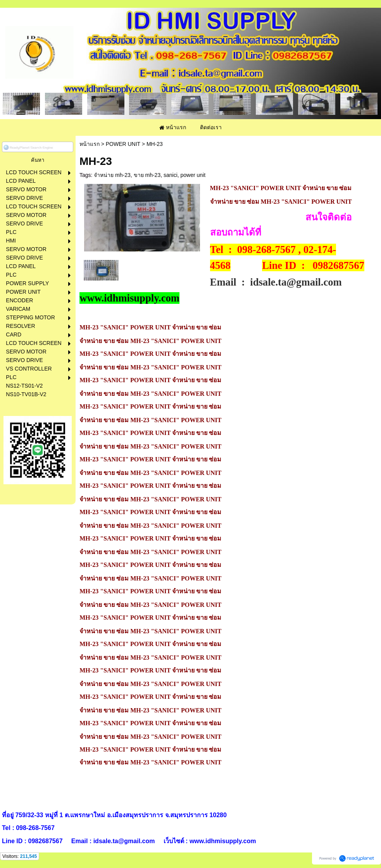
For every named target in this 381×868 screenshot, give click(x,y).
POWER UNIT (123, 144)
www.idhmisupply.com (129, 298)
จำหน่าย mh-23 (112, 175)
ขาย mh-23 (147, 175)
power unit (193, 175)
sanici (171, 175)
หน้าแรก (90, 144)
